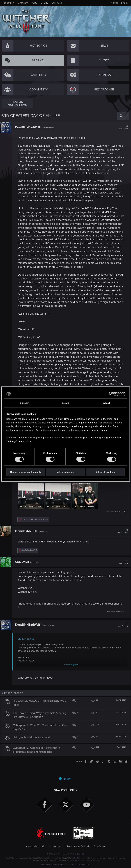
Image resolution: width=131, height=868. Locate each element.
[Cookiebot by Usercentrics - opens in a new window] (111, 394)
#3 (122, 570)
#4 (122, 633)
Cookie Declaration (83, 846)
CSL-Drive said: (25, 647)
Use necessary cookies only (26, 472)
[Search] (121, 116)
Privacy (69, 846)
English (66, 779)
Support (57, 3)
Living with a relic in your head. (33, 746)
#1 (121, 128)
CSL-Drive (23, 570)
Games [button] (22, 3)
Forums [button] (7, 3)
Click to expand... (72, 673)
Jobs (34, 3)
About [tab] (106, 403)
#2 (121, 540)
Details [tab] (66, 403)
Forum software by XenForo (65, 865)
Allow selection (65, 472)
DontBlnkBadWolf (29, 127)
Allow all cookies (105, 472)
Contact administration (36, 846)
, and (36, 528)
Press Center (99, 846)
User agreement (56, 846)
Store (45, 3)
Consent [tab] (24, 403)
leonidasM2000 (27, 540)
